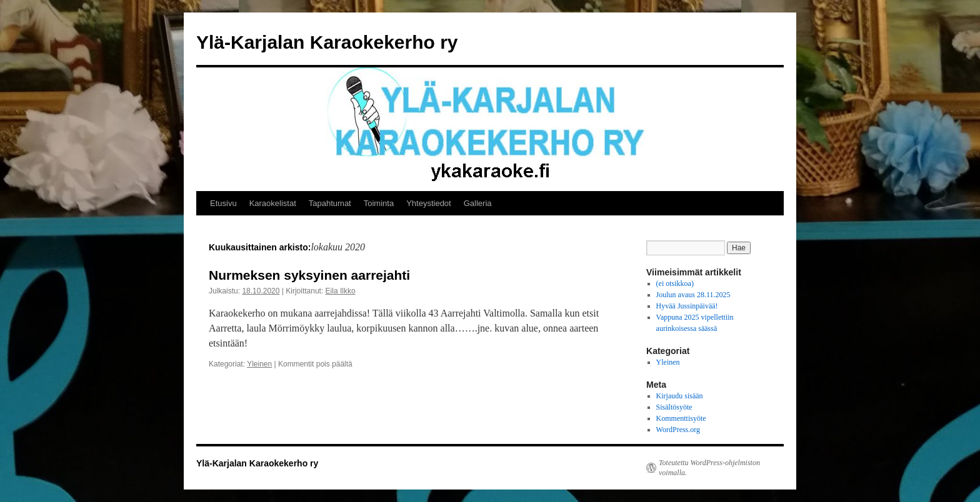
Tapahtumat (330, 203)
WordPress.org (678, 430)
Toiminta (379, 203)
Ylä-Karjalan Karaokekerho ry (327, 42)
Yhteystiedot (429, 203)
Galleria (478, 203)
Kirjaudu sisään (680, 396)
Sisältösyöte (674, 407)
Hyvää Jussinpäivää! (687, 306)
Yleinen (259, 364)
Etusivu (223, 203)
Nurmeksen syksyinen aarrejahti (309, 275)
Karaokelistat (273, 203)
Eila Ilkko (341, 291)
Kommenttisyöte (681, 418)
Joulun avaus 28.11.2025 (693, 295)
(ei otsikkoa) (675, 283)
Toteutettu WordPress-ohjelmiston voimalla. (709, 468)
